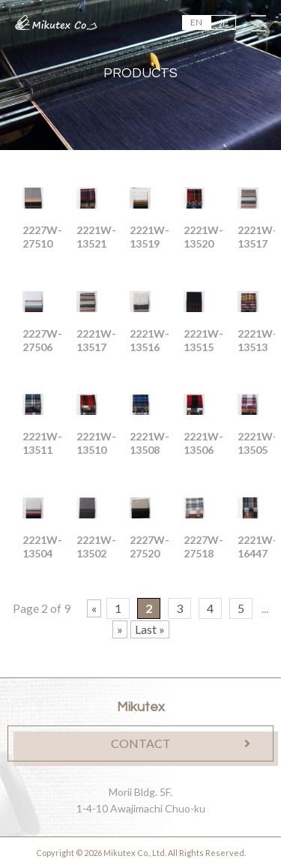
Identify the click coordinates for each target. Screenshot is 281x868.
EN (196, 22)
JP (223, 22)
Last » (150, 629)
